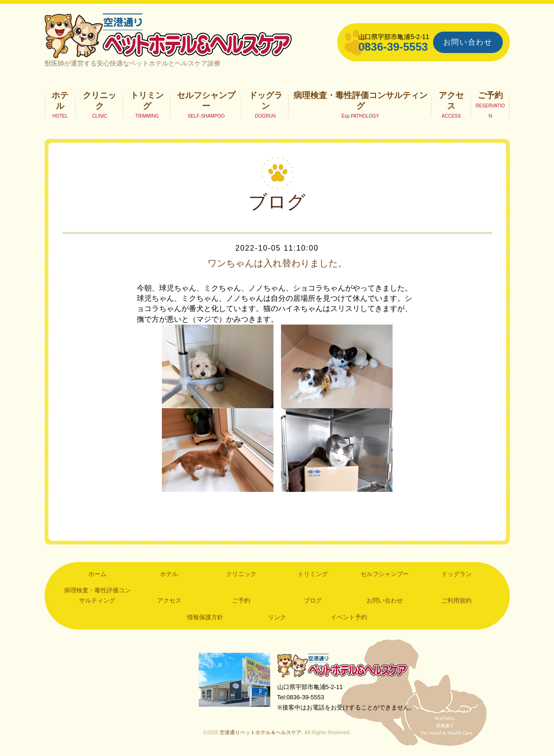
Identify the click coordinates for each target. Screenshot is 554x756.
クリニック (100, 100)
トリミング (147, 100)
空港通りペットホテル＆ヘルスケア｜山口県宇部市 (168, 35)
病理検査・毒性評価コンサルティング (360, 100)
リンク (277, 617)
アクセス (451, 100)
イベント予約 (349, 617)
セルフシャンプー (206, 100)
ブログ (313, 600)
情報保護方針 (205, 617)
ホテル (60, 100)
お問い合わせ (468, 42)
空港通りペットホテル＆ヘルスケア (342, 665)
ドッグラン (266, 100)
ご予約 (490, 95)
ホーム (97, 574)
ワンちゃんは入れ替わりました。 (277, 263)
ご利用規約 (457, 600)
